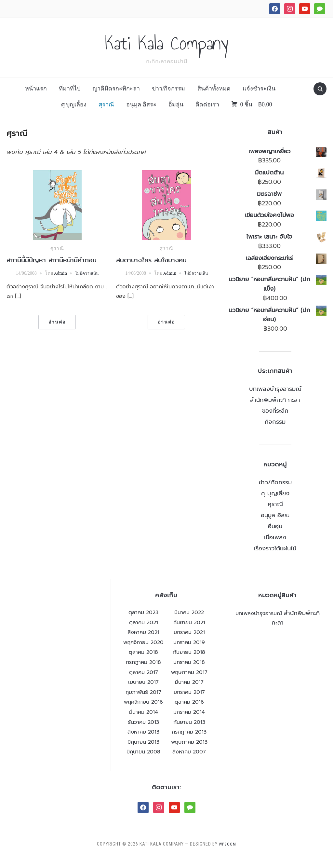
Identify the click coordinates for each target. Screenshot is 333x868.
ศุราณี (106, 115)
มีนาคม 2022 (189, 623)
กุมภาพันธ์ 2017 (143, 703)
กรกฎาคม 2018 (143, 673)
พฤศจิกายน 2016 (143, 713)
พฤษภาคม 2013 (189, 752)
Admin (59, 284)
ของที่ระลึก (275, 421)
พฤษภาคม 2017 (189, 683)
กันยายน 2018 (189, 663)
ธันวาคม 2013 (143, 733)
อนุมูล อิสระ (141, 115)
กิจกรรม (275, 433)
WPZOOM (227, 854)
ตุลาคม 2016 (189, 713)
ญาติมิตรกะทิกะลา (116, 99)
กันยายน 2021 (189, 633)
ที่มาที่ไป (70, 99)
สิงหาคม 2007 (189, 763)
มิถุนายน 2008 (143, 763)
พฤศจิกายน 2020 (143, 653)
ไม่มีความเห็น (89, 284)
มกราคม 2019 (189, 653)
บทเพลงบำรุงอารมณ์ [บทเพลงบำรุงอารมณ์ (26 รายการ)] (259, 624)
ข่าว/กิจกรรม (168, 99)
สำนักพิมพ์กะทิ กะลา (275, 410)
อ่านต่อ (57, 333)
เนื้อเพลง (275, 548)
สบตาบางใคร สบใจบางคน (151, 271)
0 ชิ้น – (256, 115)
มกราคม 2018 (189, 673)
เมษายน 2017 (143, 693)
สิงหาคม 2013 (143, 743)
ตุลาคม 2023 (143, 623)
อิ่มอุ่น (176, 115)
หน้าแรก (36, 99)
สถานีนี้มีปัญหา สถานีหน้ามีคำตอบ (52, 271)
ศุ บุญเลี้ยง (74, 115)
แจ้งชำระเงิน (259, 99)
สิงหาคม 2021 (143, 643)
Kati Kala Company (167, 48)
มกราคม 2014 (189, 723)
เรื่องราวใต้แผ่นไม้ (275, 559)
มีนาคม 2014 (144, 723)
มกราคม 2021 (189, 643)
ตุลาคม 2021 (144, 633)
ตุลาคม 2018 (143, 663)
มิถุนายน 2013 (143, 752)
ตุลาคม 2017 (144, 683)
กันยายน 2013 (189, 733)
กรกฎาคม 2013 (189, 743)
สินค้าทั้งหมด (214, 99)
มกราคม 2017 (189, 703)
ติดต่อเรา (207, 115)
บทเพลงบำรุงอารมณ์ (275, 399)
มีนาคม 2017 (189, 693)
